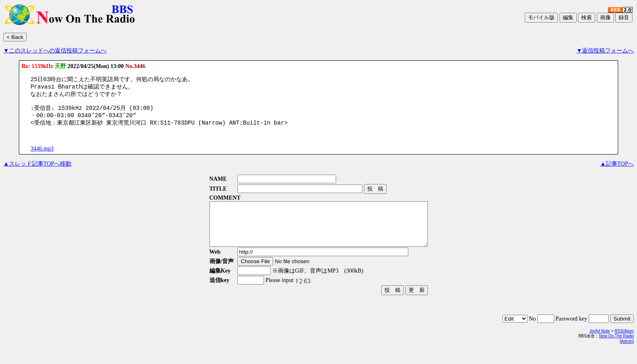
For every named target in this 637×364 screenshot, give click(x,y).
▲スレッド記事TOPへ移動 (37, 170)
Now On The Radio (616, 351)
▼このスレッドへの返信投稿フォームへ (55, 51)
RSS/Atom (624, 346)
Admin (627, 356)
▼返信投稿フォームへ (605, 51)
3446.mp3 (42, 155)
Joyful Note (600, 346)
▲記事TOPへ (617, 170)
